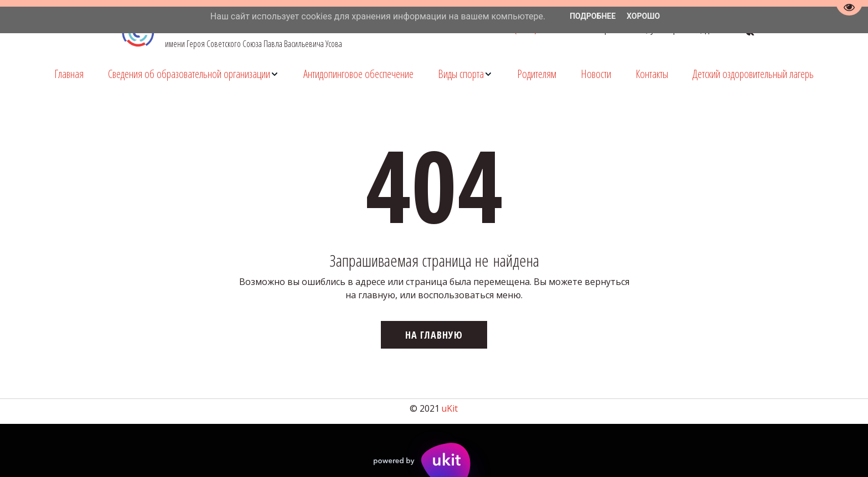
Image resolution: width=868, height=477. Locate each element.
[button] (193, 74)
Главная (69, 74)
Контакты (652, 74)
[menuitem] (69, 74)
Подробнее (593, 16)
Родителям (537, 74)
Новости (596, 74)
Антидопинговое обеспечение (358, 74)
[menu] (434, 74)
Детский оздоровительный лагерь (753, 74)
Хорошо (643, 16)
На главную (434, 335)
